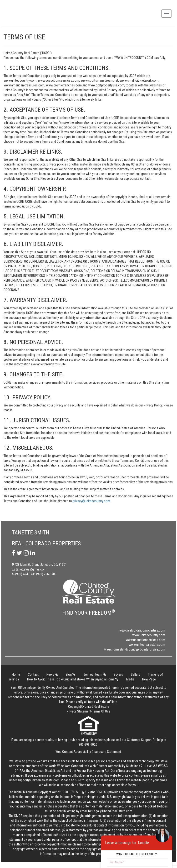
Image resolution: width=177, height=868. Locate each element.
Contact (33, 675)
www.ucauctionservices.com (145, 640)
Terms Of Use (101, 711)
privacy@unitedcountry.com (92, 501)
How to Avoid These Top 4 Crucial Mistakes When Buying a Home (73, 679)
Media (130, 679)
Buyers (118, 675)
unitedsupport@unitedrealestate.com (34, 780)
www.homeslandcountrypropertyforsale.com (135, 649)
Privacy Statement (79, 711)
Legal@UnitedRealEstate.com (112, 811)
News (52, 675)
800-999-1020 (88, 745)
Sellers (135, 675)
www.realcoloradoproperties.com (142, 630)
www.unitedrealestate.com (147, 645)
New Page (149, 679)
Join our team (95, 675)
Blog (71, 675)
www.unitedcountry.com (149, 635)
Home (16, 675)
